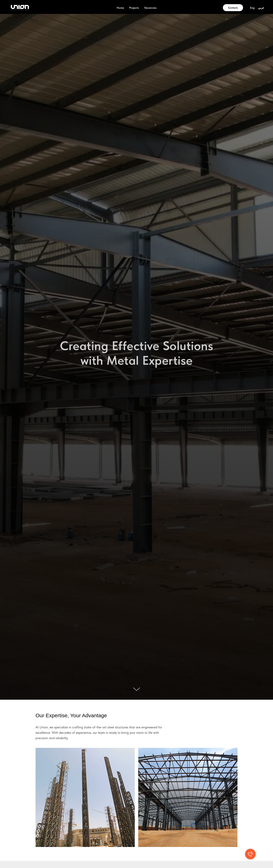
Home (120, 8)
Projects (134, 8)
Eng (252, 8)
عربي (261, 8)
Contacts (233, 8)
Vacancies (150, 8)
